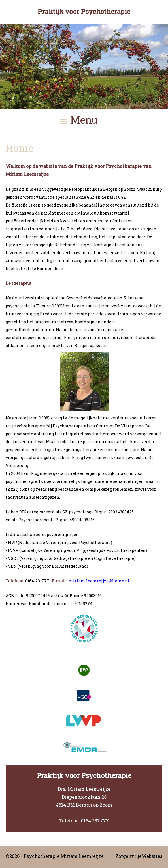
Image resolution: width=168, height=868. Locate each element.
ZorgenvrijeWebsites (139, 856)
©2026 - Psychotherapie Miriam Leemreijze (55, 856)
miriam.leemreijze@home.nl (99, 581)
